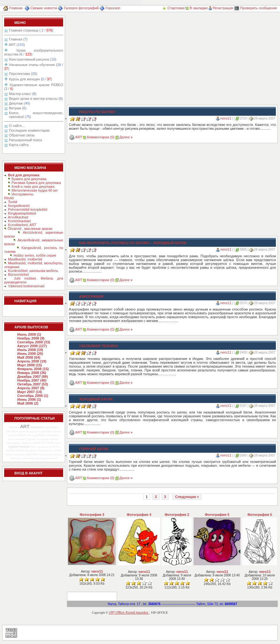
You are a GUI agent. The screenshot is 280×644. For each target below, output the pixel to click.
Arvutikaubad (18, 217)
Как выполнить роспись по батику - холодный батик (133, 243)
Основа (9, 454)
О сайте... (17, 126)
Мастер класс (23, 94)
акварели (20, 454)
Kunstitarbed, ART (22, 225)
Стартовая (174, 8)
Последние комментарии (29, 130)
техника (54, 439)
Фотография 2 (177, 515)
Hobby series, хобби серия (35, 255)
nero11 (226, 118)
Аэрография (14, 443)
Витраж (18, 108)
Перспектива (23, 74)
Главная (13, 8)
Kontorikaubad (19, 221)
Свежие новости (41, 8)
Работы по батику (97, 112)
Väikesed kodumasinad (26, 286)
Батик (22, 435)
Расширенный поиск (26, 140)
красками (32, 454)
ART (16, 45)
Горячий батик (94, 449)
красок (11, 450)
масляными (46, 454)
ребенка (24, 432)
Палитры (15, 458)
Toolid (13, 202)
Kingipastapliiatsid (22, 213)
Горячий (31, 439)
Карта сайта (19, 145)
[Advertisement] (127, 60)
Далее (126, 137)
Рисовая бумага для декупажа (36, 183)
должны (43, 447)
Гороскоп (110, 8)
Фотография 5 (217, 515)
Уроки (36, 443)
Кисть (34, 447)
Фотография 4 (139, 515)
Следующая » (187, 497)
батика (57, 432)
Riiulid (9, 198)
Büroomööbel (18, 274)
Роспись (14, 427)
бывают (58, 454)
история (13, 435)
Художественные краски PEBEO (34, 87)
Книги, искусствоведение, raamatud (36, 115)
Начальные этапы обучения (34, 67)
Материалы (52, 435)
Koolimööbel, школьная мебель (33, 271)
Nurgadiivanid (19, 206)
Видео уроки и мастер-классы (36, 99)
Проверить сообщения (256, 8)
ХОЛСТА (54, 447)
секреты (27, 443)
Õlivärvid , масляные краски (30, 229)
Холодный (42, 439)
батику (31, 435)
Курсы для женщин (30, 79)
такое (58, 443)
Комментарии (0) (101, 137)
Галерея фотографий (78, 8)
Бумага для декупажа (29, 179)
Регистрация (221, 8)
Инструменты (22, 194)
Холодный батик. (96, 399)
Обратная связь (22, 135)
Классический (16, 439)
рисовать (13, 431)
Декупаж (19, 103)
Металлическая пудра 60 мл (35, 190)
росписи (47, 431)
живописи (37, 427)
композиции (51, 427)
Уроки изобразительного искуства (34, 52)
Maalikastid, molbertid (25, 259)
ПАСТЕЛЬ (47, 443)
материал (31, 451)
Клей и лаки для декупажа (33, 187)
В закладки (196, 8)
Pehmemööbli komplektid (28, 209)
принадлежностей (46, 458)
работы (40, 435)
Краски (20, 450)
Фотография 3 (92, 515)
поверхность (45, 451)
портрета (35, 432)
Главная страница (31, 30)
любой (57, 451)
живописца (28, 458)
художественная (19, 447)
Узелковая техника (99, 346)
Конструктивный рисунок (33, 59)
